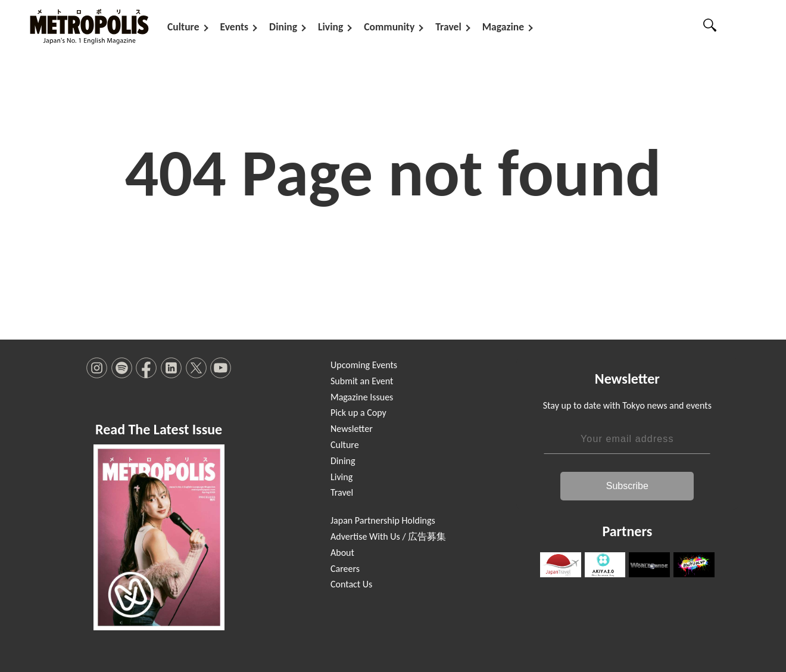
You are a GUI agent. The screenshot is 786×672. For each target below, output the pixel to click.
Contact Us (351, 584)
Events (235, 27)
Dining (283, 27)
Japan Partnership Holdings (383, 520)
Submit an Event (362, 381)
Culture (183, 27)
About (342, 553)
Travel (448, 27)
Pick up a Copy (358, 413)
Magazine (503, 27)
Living (330, 27)
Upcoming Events (364, 365)
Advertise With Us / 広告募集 (388, 536)
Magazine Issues (362, 397)
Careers (345, 569)
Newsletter (352, 429)
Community (389, 27)
